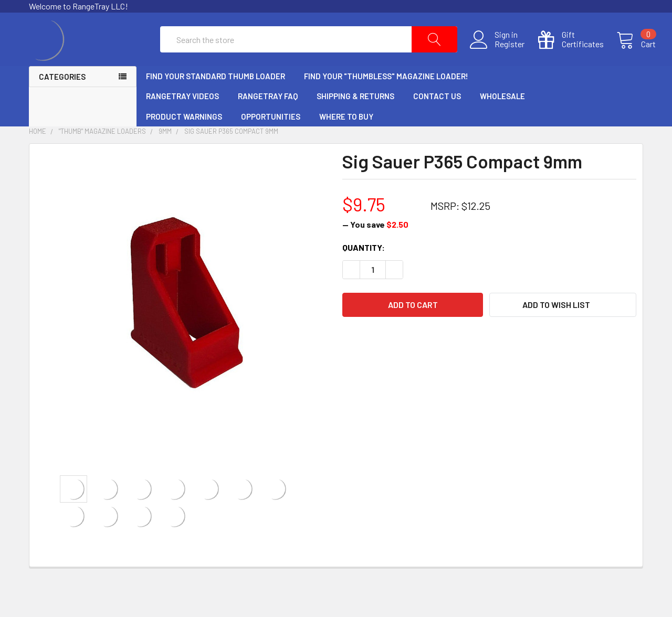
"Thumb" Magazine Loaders (102, 156)
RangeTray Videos (182, 121)
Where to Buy (346, 141)
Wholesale (502, 121)
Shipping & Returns (355, 121)
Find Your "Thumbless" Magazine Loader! (386, 101)
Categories (62, 101)
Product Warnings (184, 141)
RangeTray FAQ (268, 121)
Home (38, 156)
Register (497, 57)
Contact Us (437, 121)
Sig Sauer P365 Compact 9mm (231, 156)
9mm (165, 156)
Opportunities (271, 141)
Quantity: (364, 272)
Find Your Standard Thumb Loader (216, 101)
